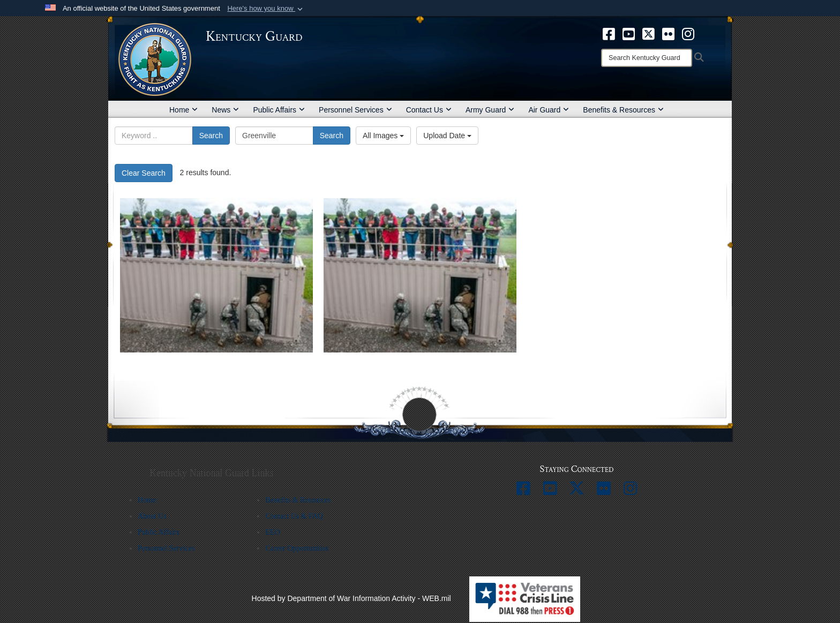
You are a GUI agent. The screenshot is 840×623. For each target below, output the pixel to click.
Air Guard (549, 110)
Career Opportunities (297, 548)
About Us (152, 516)
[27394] (420, 275)
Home (183, 110)
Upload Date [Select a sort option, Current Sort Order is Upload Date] (447, 136)
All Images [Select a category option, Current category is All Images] (383, 136)
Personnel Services (355, 110)
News (225, 110)
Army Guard (490, 110)
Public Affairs (279, 110)
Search (211, 136)
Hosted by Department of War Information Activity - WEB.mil (351, 598)
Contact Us (429, 110)
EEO (272, 532)
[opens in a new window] (609, 33)
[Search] (647, 58)
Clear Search (144, 173)
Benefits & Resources (623, 110)
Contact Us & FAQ (294, 516)
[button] (266, 9)
